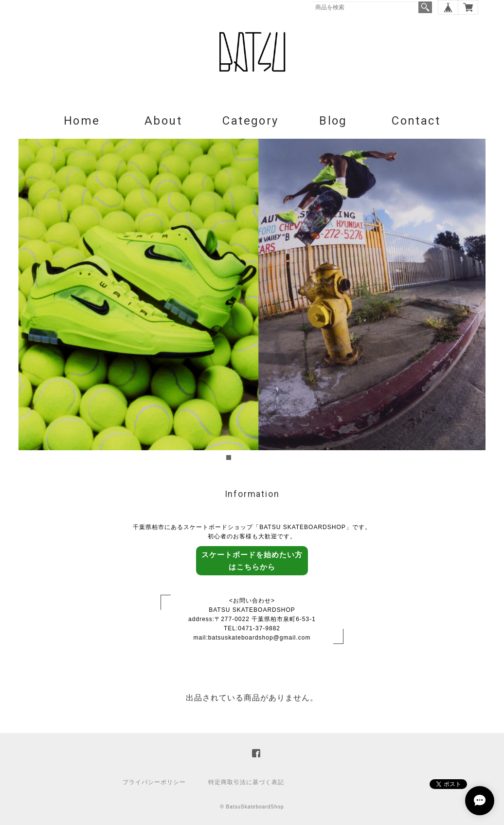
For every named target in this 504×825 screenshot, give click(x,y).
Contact (416, 121)
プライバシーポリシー (154, 782)
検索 (425, 7)
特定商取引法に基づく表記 (246, 782)
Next (473, 301)
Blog (333, 121)
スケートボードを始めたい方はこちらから (252, 561)
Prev (31, 301)
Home (82, 121)
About (163, 121)
